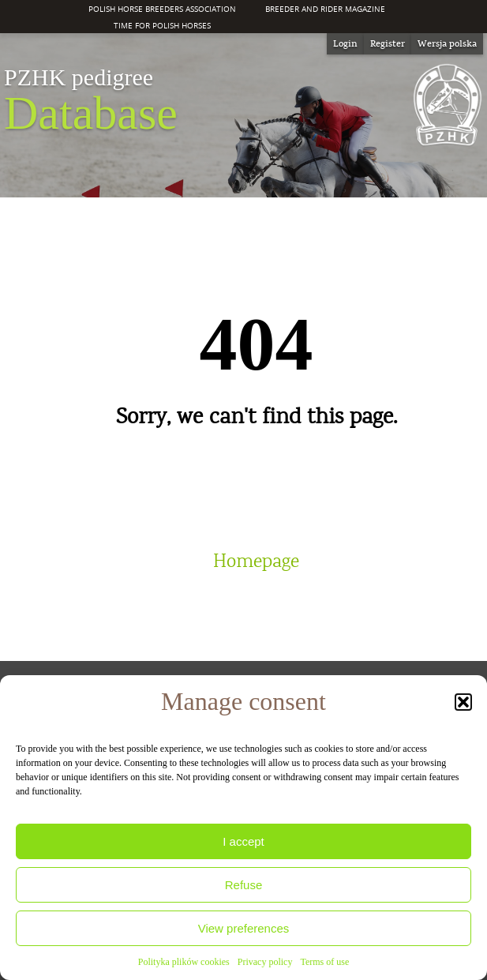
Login (345, 43)
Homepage (256, 561)
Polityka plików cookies (184, 962)
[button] (463, 702)
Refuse (244, 885)
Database (91, 101)
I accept (243, 841)
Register (388, 43)
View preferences (244, 928)
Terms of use (324, 962)
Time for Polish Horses (162, 25)
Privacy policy (265, 962)
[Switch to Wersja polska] (447, 44)
